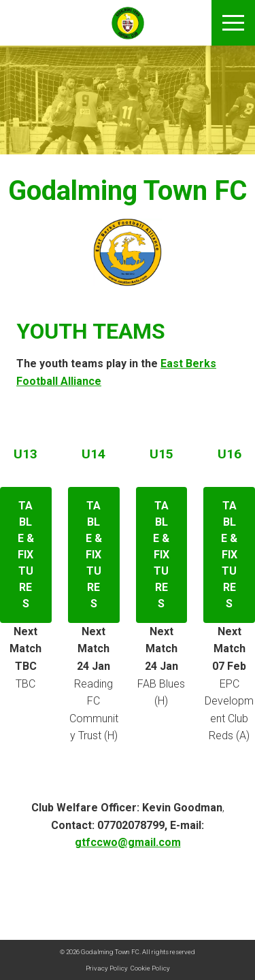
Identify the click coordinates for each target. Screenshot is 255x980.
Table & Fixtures (26, 555)
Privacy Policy (107, 968)
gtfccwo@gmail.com (128, 842)
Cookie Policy (150, 968)
